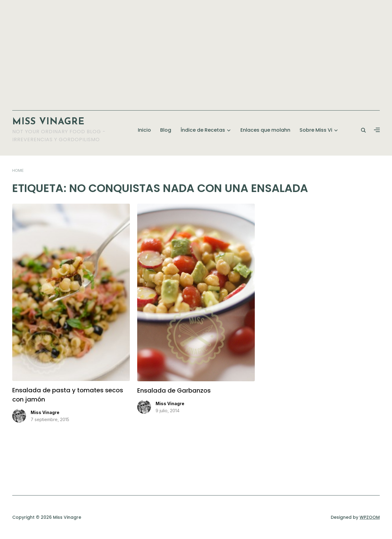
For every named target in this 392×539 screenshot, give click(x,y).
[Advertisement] (196, 52)
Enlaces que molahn (265, 130)
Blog (166, 130)
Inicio (144, 130)
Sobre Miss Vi (316, 130)
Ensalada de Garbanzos (174, 390)
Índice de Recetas (203, 130)
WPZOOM (370, 517)
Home (18, 170)
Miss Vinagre (48, 122)
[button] (377, 130)
